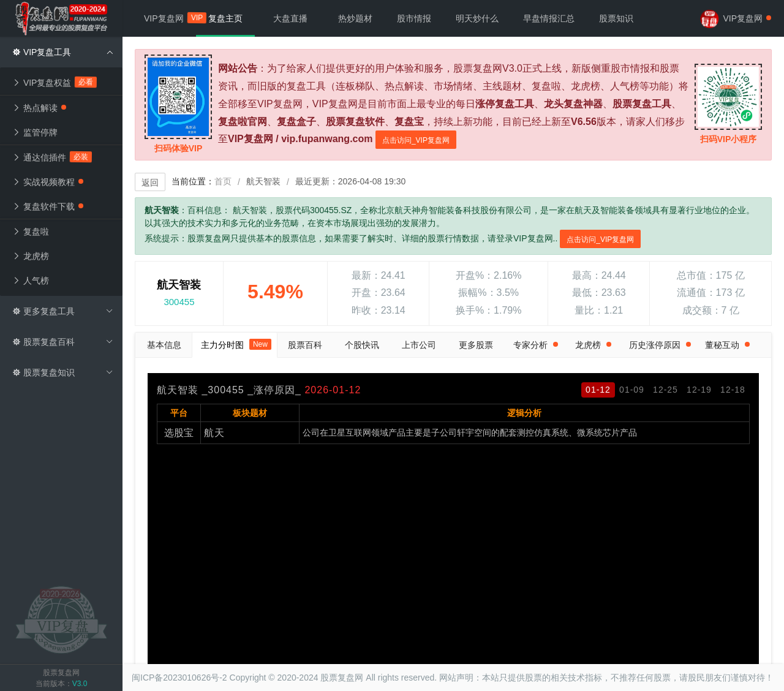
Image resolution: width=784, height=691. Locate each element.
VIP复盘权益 (55, 82)
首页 (223, 181)
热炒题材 (355, 18)
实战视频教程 (48, 182)
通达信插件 (52, 157)
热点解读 (39, 108)
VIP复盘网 (170, 18)
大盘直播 (290, 18)
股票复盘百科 (63, 342)
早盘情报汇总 (549, 18)
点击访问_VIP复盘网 (416, 140)
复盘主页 (225, 18)
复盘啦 (31, 232)
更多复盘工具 (63, 311)
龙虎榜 (31, 256)
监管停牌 (35, 132)
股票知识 (616, 18)
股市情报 (414, 18)
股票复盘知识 (63, 372)
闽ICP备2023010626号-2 (179, 678)
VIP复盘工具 (63, 52)
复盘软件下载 (48, 206)
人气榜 (31, 281)
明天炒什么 (477, 18)
